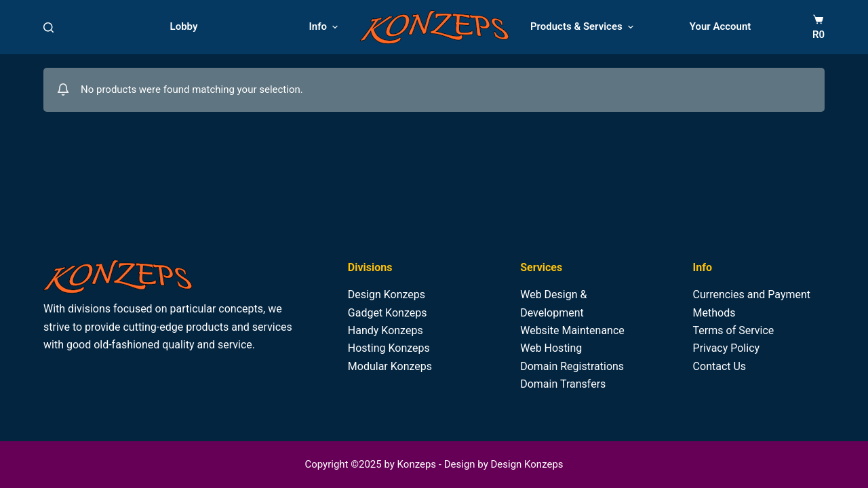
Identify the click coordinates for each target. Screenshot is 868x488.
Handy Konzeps (386, 330)
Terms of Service (734, 330)
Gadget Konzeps (388, 313)
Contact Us (720, 366)
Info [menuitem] (325, 27)
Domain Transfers (563, 384)
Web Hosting (551, 348)
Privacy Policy (727, 348)
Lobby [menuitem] (184, 26)
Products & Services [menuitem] (584, 27)
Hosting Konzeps (389, 348)
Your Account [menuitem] (721, 26)
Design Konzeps (387, 294)
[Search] (48, 27)
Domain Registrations (572, 366)
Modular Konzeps (390, 366)
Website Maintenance (572, 330)
